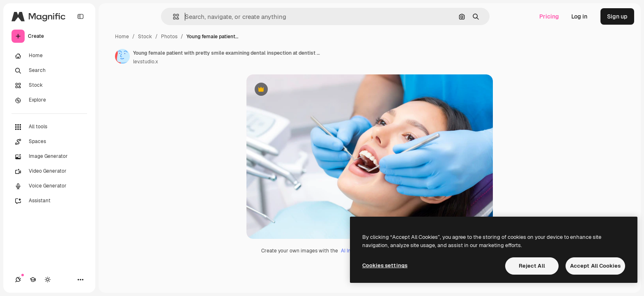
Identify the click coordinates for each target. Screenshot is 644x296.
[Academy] (33, 280)
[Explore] (49, 100)
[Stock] (49, 86)
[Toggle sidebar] (80, 16)
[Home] (49, 56)
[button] (173, 17)
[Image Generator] (49, 157)
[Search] (49, 71)
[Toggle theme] (48, 280)
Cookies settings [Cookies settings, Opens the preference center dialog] (385, 265)
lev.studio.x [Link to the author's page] (146, 62)
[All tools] (49, 127)
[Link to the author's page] (122, 56)
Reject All (532, 266)
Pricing (549, 16)
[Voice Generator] (49, 186)
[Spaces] (49, 142)
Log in (579, 16)
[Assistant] (49, 201)
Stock (145, 37)
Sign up (617, 16)
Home (122, 37)
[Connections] (18, 280)
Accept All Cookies (595, 266)
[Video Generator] (49, 171)
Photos (169, 37)
